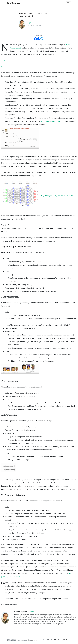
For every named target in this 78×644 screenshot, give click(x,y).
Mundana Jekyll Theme (55, 640)
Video (4, 60)
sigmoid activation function (53, 121)
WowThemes (67, 640)
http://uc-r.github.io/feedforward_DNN (56, 195)
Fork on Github (33, 640)
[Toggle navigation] (68, 3)
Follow (32, 23)
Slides (4, 67)
